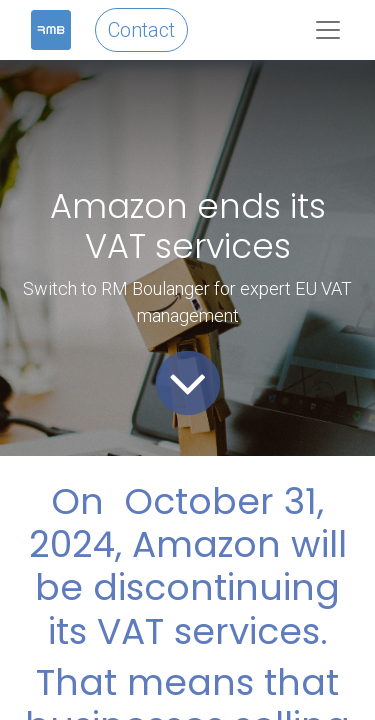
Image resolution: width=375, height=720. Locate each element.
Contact (141, 30)
